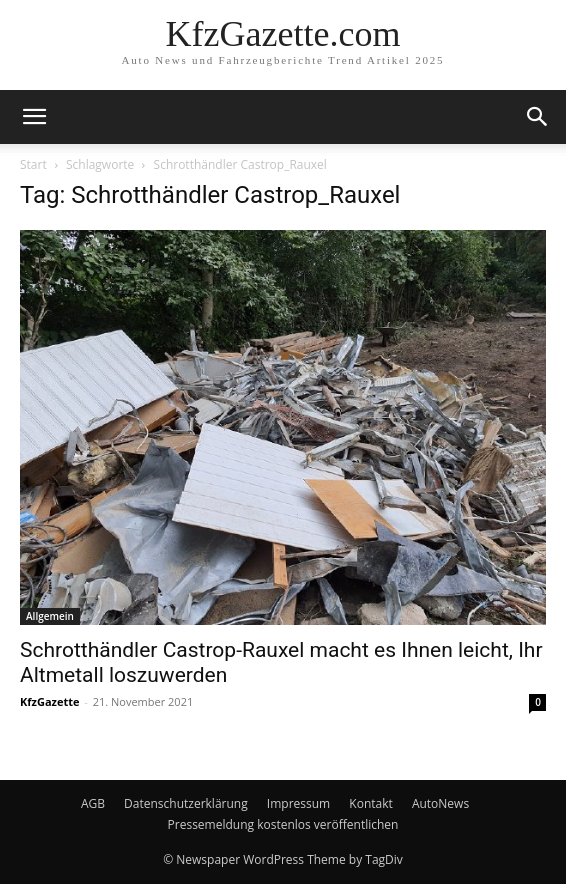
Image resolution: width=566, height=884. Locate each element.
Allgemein (50, 616)
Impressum (298, 803)
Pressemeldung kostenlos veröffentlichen (283, 824)
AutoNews (440, 803)
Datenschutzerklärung (186, 803)
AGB (93, 803)
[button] (34, 117)
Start (33, 164)
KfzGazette (49, 701)
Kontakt (370, 803)
